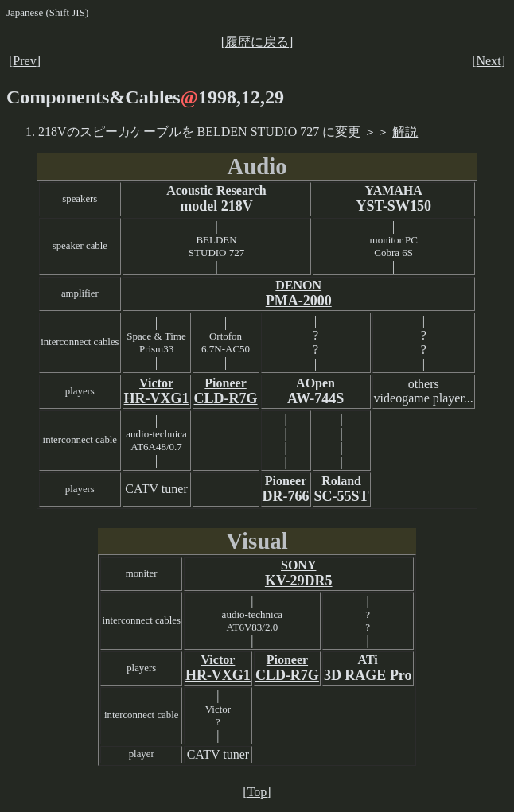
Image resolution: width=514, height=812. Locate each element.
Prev (24, 61)
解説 (405, 132)
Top (257, 792)
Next (489, 61)
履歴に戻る (257, 42)
